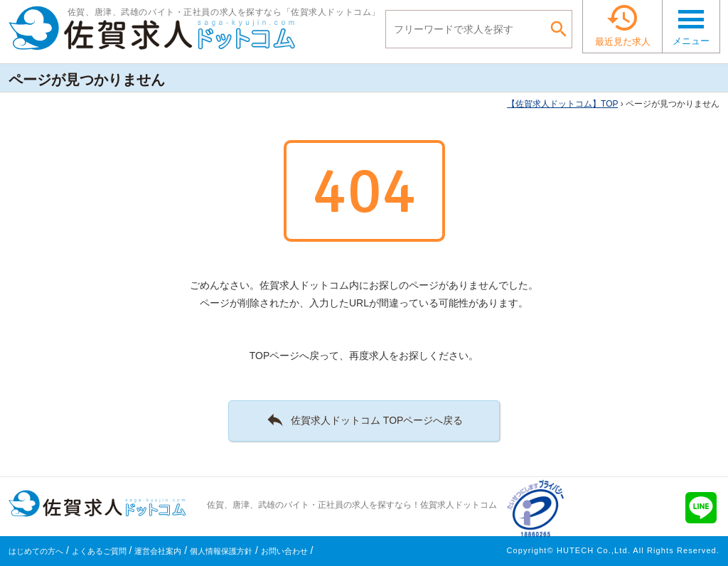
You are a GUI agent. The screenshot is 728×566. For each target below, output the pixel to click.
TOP (562, 104)
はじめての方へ (36, 551)
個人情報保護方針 (221, 551)
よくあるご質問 (99, 551)
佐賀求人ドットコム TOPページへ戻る (364, 420)
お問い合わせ (284, 551)
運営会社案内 (158, 551)
